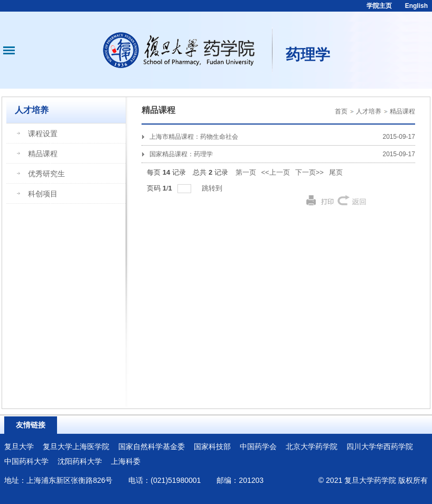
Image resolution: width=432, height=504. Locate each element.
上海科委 (126, 461)
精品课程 (402, 111)
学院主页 (379, 6)
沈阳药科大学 (80, 461)
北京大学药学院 (312, 446)
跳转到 (213, 188)
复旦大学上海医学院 (76, 446)
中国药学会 (258, 446)
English (416, 6)
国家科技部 (212, 446)
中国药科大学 (26, 461)
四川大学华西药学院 (380, 446)
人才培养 (369, 111)
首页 (341, 111)
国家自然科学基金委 (152, 446)
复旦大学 (19, 446)
